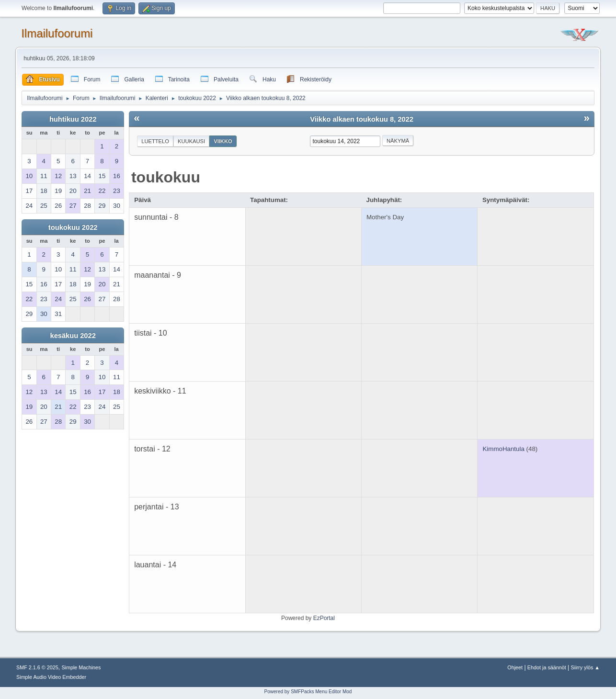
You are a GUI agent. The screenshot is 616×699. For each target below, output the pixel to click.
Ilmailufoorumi (57, 33)
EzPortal (324, 618)
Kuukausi (191, 141)
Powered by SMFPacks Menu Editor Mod (308, 692)
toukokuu (166, 177)
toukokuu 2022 (73, 227)
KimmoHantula (503, 449)
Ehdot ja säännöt (547, 667)
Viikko (223, 141)
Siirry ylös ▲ (585, 667)
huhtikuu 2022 (73, 119)
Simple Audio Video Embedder (51, 677)
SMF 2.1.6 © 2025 (37, 667)
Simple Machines (81, 667)
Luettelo (155, 141)
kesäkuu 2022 (73, 336)
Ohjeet (515, 667)
